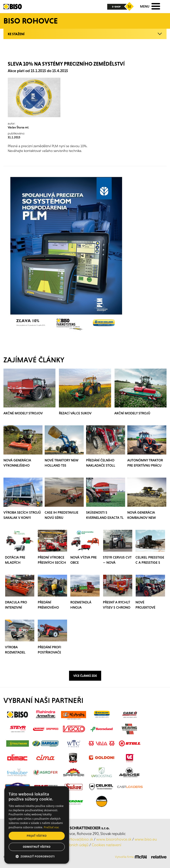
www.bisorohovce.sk (114, 839)
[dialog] (37, 825)
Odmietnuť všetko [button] (37, 847)
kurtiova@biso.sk (79, 839)
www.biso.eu (146, 839)
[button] (37, 857)
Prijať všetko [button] (37, 836)
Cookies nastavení (106, 845)
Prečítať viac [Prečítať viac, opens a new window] (51, 827)
